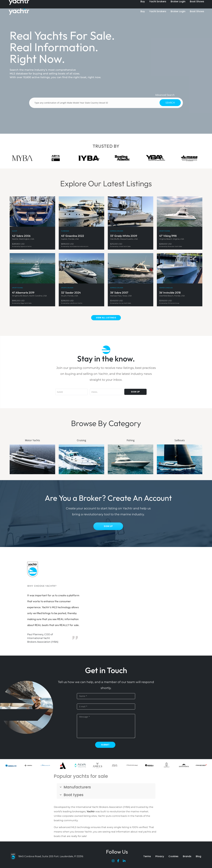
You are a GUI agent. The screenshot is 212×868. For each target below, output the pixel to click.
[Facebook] (119, 861)
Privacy (160, 856)
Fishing (131, 440)
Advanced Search (165, 95)
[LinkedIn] (125, 861)
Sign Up (108, 526)
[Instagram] (114, 861)
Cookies (173, 856)
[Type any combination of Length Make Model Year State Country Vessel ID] (106, 103)
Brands (187, 856)
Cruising (81, 440)
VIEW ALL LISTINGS (106, 318)
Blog (198, 856)
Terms (147, 856)
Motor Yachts (32, 440)
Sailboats (180, 440)
